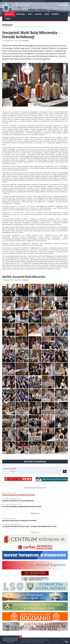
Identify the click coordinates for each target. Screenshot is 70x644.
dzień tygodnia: (13, 469)
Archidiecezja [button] (21, 14)
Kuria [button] (30, 14)
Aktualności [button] (10, 14)
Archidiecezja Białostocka (21, 7)
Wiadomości (8, 27)
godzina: (6, 469)
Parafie (47, 14)
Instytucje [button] (39, 14)
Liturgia (8, 19)
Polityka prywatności (39, 642)
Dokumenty (55, 14)
